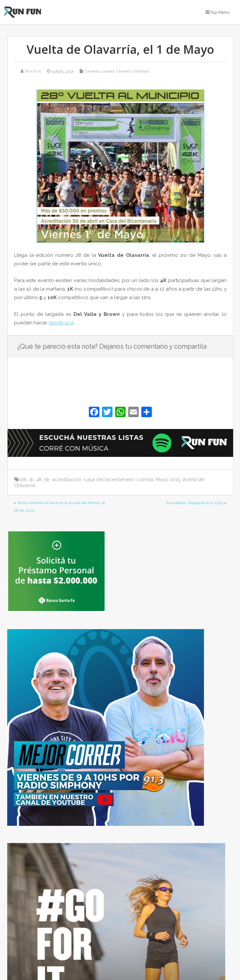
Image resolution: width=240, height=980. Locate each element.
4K (39, 480)
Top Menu (218, 12)
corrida (145, 480)
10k (23, 480)
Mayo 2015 (168, 480)
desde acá (61, 323)
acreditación (67, 480)
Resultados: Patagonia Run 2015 (194, 503)
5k (47, 480)
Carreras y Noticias (133, 71)
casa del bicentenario (109, 480)
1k (31, 480)
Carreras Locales (100, 71)
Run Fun (33, 71)
